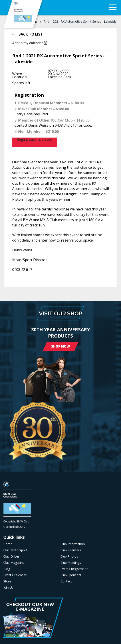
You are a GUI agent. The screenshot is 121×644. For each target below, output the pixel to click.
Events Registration (74, 569)
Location (19, 77)
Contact (66, 581)
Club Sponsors (71, 575)
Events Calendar (15, 575)
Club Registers (71, 550)
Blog (7, 569)
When (17, 74)
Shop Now (61, 346)
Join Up (8, 588)
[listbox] (31, 43)
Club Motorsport (15, 550)
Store (7, 581)
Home (8, 544)
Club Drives (11, 556)
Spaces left (21, 83)
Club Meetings (71, 563)
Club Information (73, 544)
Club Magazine (14, 563)
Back (23, 34)
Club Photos (69, 556)
